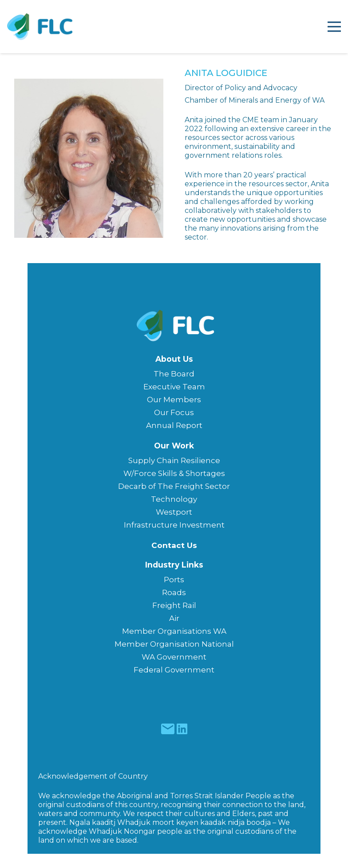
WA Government (174, 657)
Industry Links (174, 565)
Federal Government (174, 670)
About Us (174, 359)
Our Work (174, 446)
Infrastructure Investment (174, 525)
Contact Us (174, 545)
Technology (174, 499)
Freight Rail (174, 605)
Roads (174, 592)
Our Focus (174, 412)
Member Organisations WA (174, 631)
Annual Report (174, 425)
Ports (174, 580)
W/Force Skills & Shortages (174, 473)
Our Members (174, 400)
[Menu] (334, 27)
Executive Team (174, 387)
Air (174, 618)
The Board (174, 374)
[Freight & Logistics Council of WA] (40, 27)
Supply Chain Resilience (174, 460)
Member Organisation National (174, 644)
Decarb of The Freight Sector (174, 486)
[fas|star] (168, 729)
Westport (174, 512)
